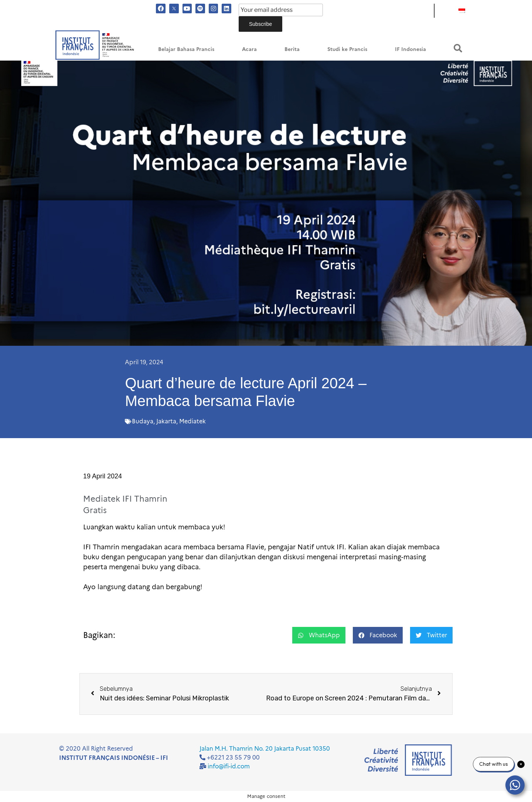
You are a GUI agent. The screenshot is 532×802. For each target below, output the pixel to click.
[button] (458, 48)
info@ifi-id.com (229, 766)
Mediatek (192, 421)
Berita (292, 49)
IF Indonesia (410, 49)
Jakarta (166, 421)
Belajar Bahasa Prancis (186, 49)
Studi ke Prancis (347, 49)
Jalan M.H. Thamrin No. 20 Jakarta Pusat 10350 (265, 749)
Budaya (143, 421)
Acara (249, 49)
